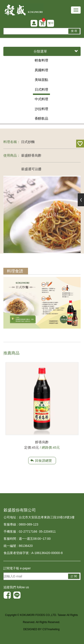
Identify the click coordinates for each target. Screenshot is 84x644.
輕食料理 (41, 60)
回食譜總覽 (44, 461)
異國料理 (41, 70)
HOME (24, 10)
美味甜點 (41, 80)
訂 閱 (74, 576)
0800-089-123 (29, 524)
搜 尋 (74, 31)
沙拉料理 (41, 109)
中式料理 (41, 99)
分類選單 (56, 51)
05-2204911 (47, 532)
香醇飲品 (41, 118)
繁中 (51, 23)
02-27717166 (28, 532)
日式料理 (41, 89)
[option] (42, 406)
